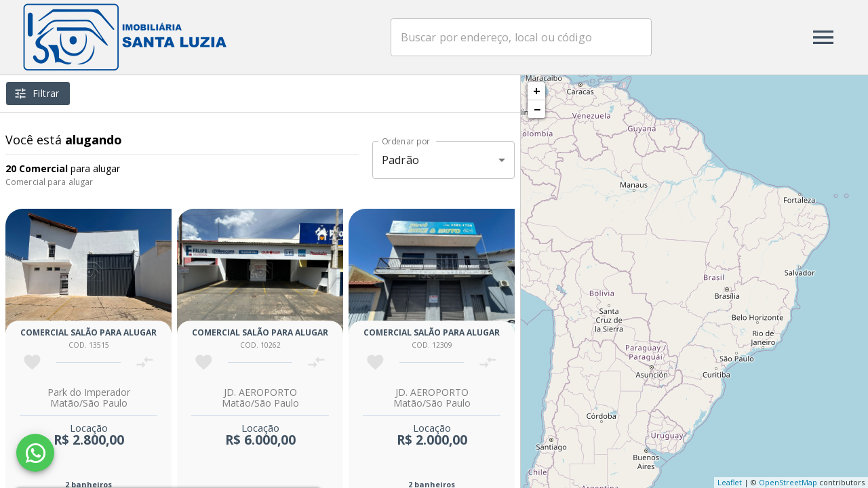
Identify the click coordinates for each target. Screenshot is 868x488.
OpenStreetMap (788, 482)
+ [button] (537, 91)
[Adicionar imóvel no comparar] (145, 362)
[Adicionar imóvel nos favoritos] (32, 362)
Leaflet (730, 482)
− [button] (537, 109)
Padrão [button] (400, 160)
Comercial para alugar (49, 182)
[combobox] (521, 37)
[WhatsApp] (35, 453)
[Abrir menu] (823, 37)
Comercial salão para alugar (88, 332)
